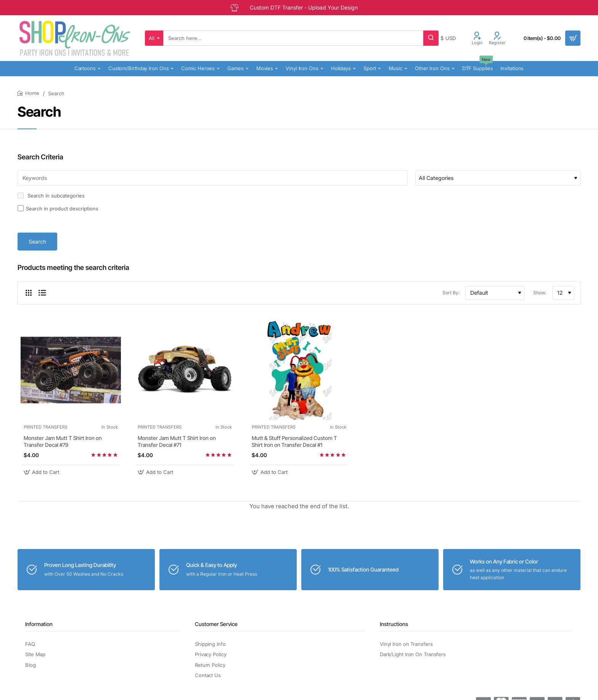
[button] (42, 472)
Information (39, 624)
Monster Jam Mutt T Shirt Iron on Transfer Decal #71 (177, 441)
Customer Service (216, 624)
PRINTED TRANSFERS (46, 427)
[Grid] (29, 293)
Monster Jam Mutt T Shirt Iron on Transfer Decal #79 (63, 441)
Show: (540, 293)
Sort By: (451, 293)
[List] (42, 293)
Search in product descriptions (58, 208)
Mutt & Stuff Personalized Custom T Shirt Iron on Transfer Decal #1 (294, 441)
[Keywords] (213, 178)
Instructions (394, 624)
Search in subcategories (51, 196)
